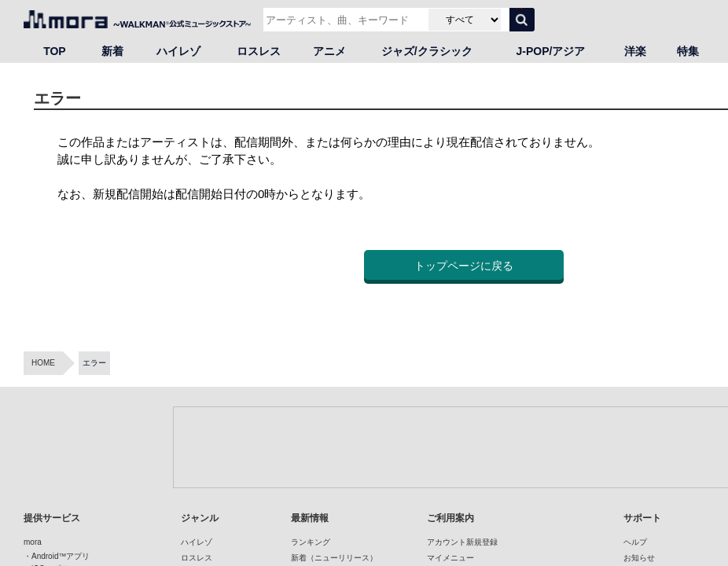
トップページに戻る (464, 266)
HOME (43, 363)
